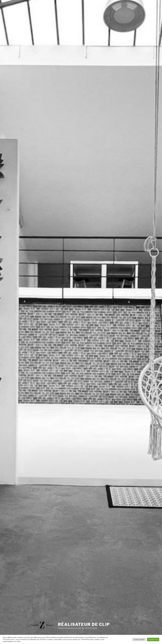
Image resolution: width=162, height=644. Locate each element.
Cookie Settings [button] (139, 639)
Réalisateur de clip (84, 624)
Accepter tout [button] (153, 639)
